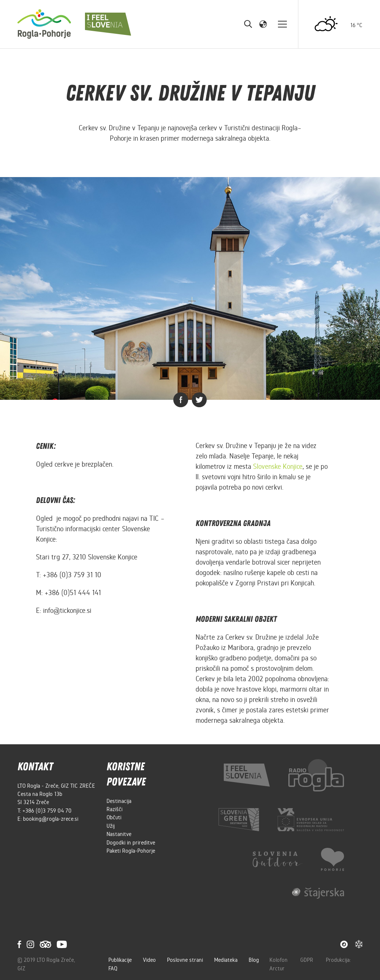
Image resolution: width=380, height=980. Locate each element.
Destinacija (119, 801)
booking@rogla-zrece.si (51, 819)
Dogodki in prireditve (131, 843)
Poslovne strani (185, 960)
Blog (254, 960)
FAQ (113, 968)
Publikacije (120, 960)
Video (149, 960)
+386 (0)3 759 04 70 (47, 811)
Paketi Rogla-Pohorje (131, 851)
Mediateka (226, 960)
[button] (263, 24)
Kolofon (279, 960)
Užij (111, 826)
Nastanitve (119, 834)
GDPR (307, 960)
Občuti (114, 817)
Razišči (114, 809)
